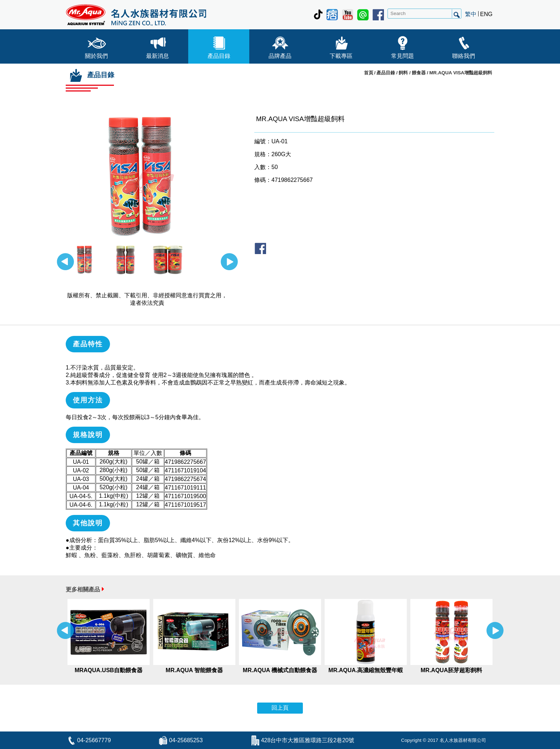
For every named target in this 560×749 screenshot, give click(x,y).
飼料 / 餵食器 (412, 73)
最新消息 (157, 46)
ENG (486, 14)
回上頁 (280, 708)
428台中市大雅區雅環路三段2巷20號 (308, 740)
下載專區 (341, 46)
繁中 (471, 14)
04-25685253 (186, 740)
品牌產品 (280, 46)
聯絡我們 (464, 46)
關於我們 (96, 46)
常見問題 (402, 46)
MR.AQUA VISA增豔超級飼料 (461, 73)
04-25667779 (94, 740)
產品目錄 (219, 46)
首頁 (369, 73)
